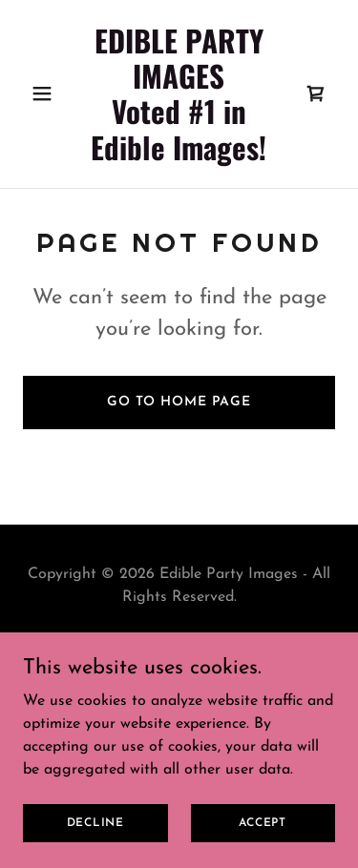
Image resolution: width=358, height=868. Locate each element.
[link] (179, 156)
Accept (263, 822)
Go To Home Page (179, 402)
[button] (46, 93)
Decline (95, 822)
